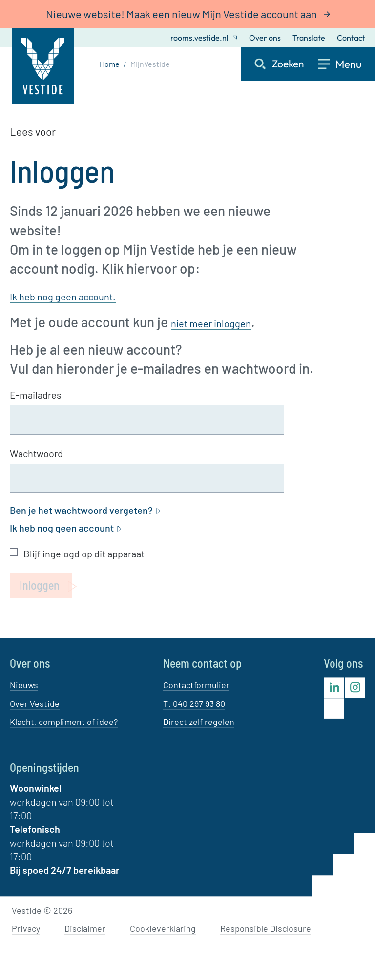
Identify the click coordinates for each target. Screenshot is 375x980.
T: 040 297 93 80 (194, 703)
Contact (351, 38)
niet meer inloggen (211, 323)
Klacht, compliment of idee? (64, 722)
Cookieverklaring (163, 929)
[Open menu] (346, 64)
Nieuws (24, 685)
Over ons (265, 38)
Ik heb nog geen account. (63, 297)
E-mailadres (36, 395)
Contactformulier (196, 685)
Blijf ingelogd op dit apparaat (84, 554)
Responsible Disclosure (266, 929)
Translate (309, 38)
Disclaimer (85, 929)
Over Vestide (35, 703)
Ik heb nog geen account (66, 528)
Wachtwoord (36, 453)
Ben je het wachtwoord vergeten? (86, 511)
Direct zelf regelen (199, 722)
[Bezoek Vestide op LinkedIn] (334, 688)
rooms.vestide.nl (204, 38)
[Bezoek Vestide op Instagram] (355, 688)
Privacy (26, 929)
